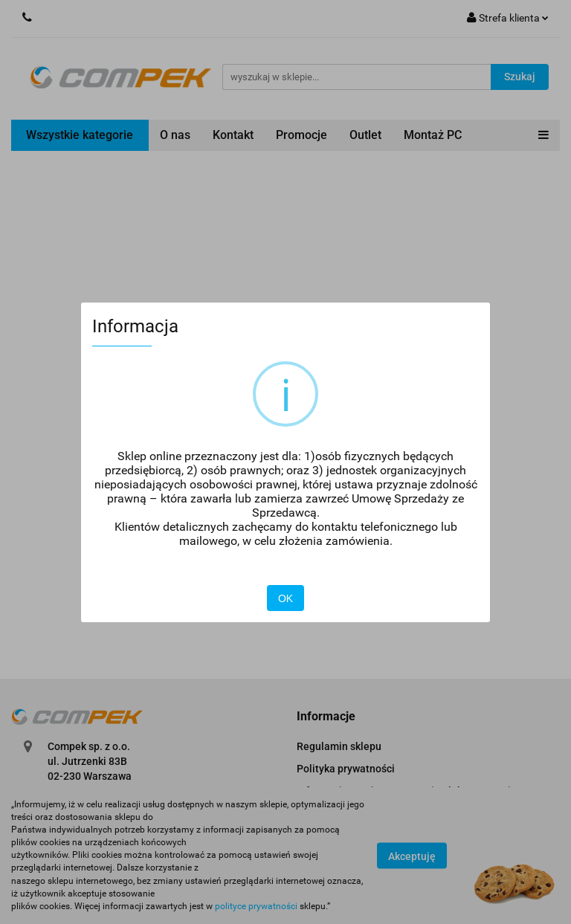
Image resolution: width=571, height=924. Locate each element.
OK (285, 598)
